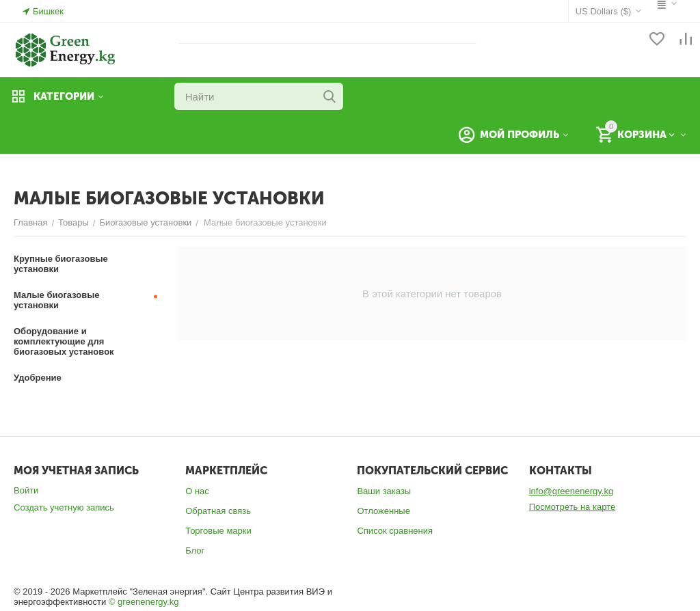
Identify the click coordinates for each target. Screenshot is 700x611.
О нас (197, 491)
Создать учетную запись (64, 507)
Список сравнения (395, 531)
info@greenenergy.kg (571, 491)
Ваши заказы (384, 491)
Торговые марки (218, 531)
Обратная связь (218, 511)
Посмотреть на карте (572, 507)
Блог (195, 551)
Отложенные (383, 511)
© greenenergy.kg (144, 602)
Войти (26, 490)
